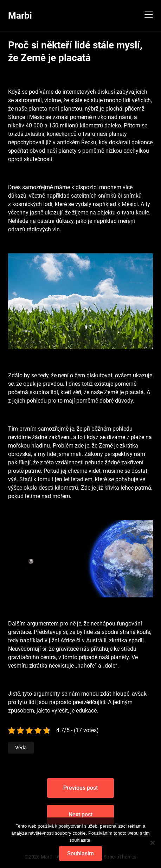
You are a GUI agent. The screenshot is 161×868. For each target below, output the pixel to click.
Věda (21, 748)
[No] (152, 843)
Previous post (80, 788)
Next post (80, 814)
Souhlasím (80, 853)
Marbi (20, 15)
